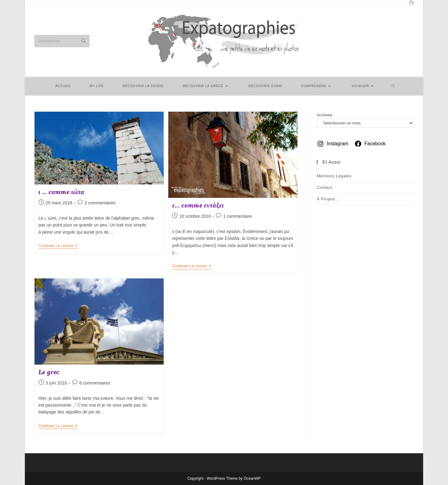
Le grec (49, 372)
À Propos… (328, 199)
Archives (324, 115)
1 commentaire (238, 216)
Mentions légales (334, 176)
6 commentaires (95, 383)
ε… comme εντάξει (198, 205)
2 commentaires (100, 203)
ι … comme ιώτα (61, 192)
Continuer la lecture (58, 246)
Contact (324, 187)
